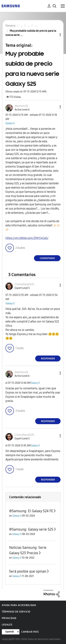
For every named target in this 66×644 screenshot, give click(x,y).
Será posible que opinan (28, 571)
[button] (54, 107)
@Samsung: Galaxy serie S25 (31, 529)
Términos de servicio (16, 612)
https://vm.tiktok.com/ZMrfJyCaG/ (27, 238)
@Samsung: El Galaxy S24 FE (31, 511)
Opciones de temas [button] (54, 35)
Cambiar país (30, 632)
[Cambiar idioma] (11, 632)
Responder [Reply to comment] (48, 359)
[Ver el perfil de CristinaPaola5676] (24, 284)
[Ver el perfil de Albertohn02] (21, 106)
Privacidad (9, 618)
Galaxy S (10, 123)
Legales (7, 625)
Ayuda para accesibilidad (19, 605)
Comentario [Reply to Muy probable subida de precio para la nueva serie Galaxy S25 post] (47, 258)
